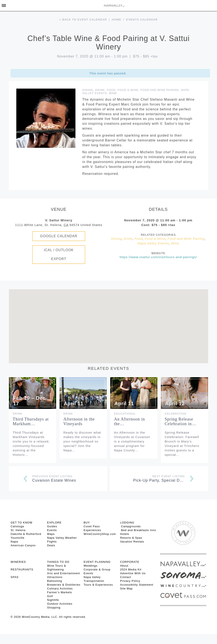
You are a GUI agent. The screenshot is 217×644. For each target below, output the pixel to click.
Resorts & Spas (131, 538)
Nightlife (53, 600)
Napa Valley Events (153, 243)
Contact (126, 577)
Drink (100, 90)
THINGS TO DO (58, 562)
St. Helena (18, 530)
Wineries (18, 562)
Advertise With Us (133, 573)
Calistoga (17, 526)
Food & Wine (128, 90)
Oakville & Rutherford (26, 534)
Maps (51, 534)
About (124, 566)
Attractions (55, 577)
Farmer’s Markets (59, 592)
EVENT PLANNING (97, 562)
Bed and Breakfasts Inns (138, 530)
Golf (50, 596)
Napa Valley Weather (62, 538)
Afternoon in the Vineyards (79, 421)
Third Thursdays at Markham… (31, 421)
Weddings (91, 566)
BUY (87, 523)
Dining (88, 90)
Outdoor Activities (60, 604)
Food (111, 90)
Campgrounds (130, 526)
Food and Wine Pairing (160, 90)
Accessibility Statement (137, 585)
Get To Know (22, 523)
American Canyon (23, 545)
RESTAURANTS (22, 569)
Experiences (93, 530)
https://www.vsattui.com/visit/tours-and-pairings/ (158, 257)
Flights (52, 542)
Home (116, 20)
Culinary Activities (60, 589)
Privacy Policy (130, 581)
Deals (51, 545)
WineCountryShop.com (100, 534)
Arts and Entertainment (63, 573)
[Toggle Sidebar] (4, 5)
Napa (14, 542)
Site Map (126, 589)
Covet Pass (92, 526)
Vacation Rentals (132, 542)
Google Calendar (59, 236)
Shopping (54, 608)
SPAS (15, 577)
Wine (113, 93)
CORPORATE (130, 562)
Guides (52, 526)
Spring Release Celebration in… (180, 421)
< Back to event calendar (83, 20)
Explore (54, 523)
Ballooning (55, 581)
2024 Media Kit (131, 569)
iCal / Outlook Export (59, 254)
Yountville (17, 538)
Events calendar (142, 20)
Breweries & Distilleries (64, 585)
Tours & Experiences (98, 585)
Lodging (127, 523)
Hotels (125, 534)
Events (52, 530)
